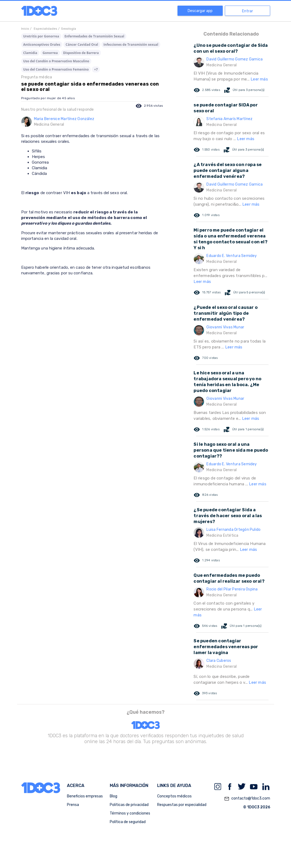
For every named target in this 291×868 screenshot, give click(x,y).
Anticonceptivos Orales (42, 45)
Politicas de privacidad (129, 805)
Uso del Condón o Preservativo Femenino (56, 69)
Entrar (247, 11)
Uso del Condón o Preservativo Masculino (56, 61)
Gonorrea (50, 53)
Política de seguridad (128, 822)
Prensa (73, 805)
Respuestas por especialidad (182, 805)
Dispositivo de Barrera (81, 53)
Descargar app (200, 11)
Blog (114, 796)
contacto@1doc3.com (247, 799)
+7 (96, 69)
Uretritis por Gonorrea (41, 36)
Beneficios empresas (85, 796)
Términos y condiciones (130, 813)
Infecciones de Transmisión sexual (131, 45)
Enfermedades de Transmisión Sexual (95, 36)
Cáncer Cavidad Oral (82, 45)
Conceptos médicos (174, 796)
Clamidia (30, 53)
